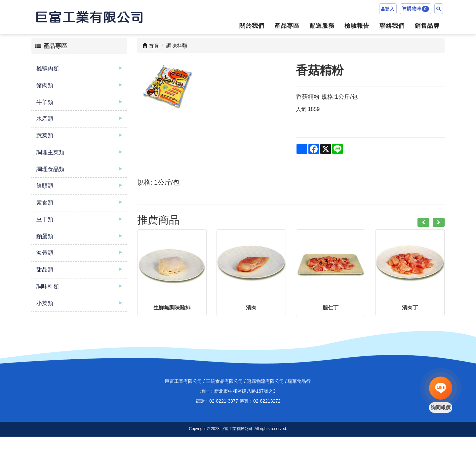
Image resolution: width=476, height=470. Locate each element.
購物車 (416, 9)
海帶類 (45, 253)
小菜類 (45, 303)
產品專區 (287, 26)
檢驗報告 (357, 26)
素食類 (45, 203)
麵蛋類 (45, 236)
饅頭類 (45, 186)
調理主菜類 (50, 152)
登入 (390, 9)
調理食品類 (50, 169)
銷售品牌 (427, 26)
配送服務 (322, 26)
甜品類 (45, 270)
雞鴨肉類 (48, 69)
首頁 (150, 46)
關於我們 (252, 26)
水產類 (45, 119)
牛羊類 (45, 102)
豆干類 (45, 219)
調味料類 (48, 287)
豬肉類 (45, 85)
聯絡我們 (392, 26)
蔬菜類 (45, 136)
